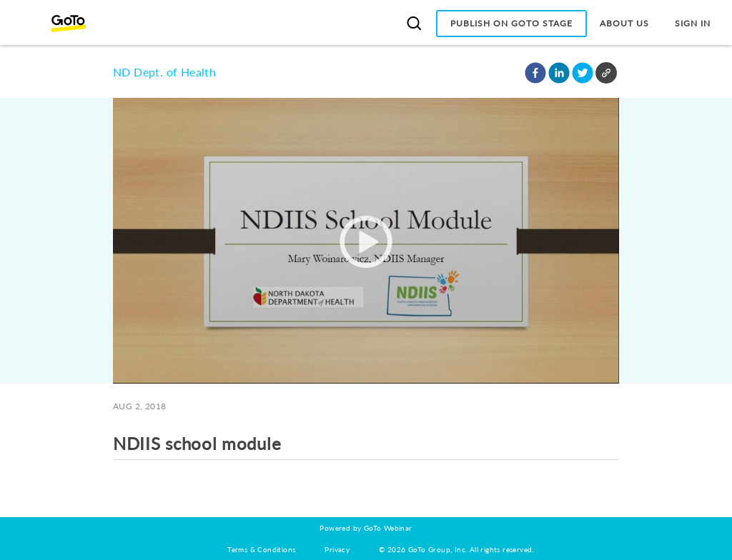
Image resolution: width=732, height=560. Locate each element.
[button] (535, 73)
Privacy (337, 549)
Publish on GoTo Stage (511, 23)
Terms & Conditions (261, 549)
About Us (624, 23)
